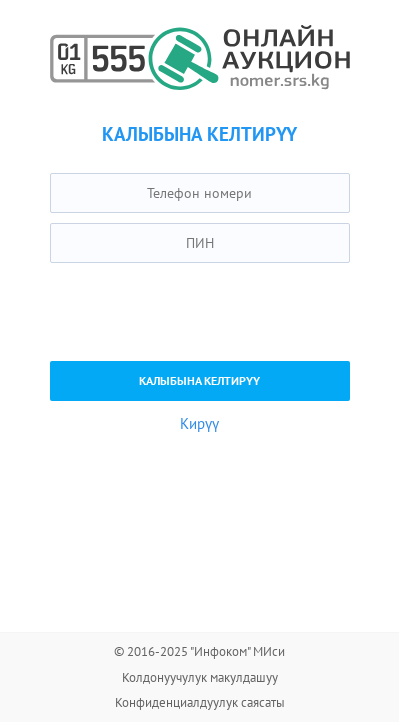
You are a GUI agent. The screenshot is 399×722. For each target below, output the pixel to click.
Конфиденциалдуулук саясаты (200, 702)
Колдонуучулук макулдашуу (200, 677)
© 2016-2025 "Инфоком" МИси (199, 651)
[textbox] (200, 193)
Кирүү (199, 423)
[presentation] (202, 312)
